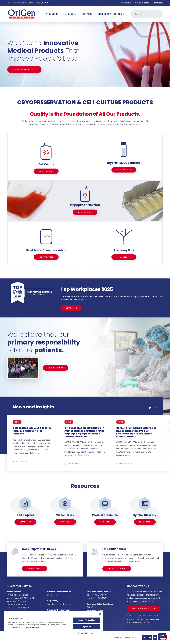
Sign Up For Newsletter (144, 608)
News (17, 422)
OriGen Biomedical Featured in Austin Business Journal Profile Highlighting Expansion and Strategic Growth (84, 432)
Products (52, 14)
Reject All (86, 627)
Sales (15, 601)
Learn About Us (56, 368)
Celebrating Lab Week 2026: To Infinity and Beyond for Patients (32, 431)
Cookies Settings (86, 633)
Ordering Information (111, 14)
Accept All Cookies (86, 620)
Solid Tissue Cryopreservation (46, 250)
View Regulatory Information (60, 604)
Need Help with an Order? (39, 549)
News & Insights (142, 3)
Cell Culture (46, 164)
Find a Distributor (114, 549)
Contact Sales (35, 569)
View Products (46, 171)
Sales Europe (93, 607)
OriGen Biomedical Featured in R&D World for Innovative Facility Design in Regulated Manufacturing (136, 432)
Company (87, 14)
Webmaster (52, 595)
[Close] (100, 614)
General (22, 601)
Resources (70, 14)
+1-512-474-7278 (19, 605)
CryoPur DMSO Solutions (124, 163)
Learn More (71, 308)
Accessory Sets (124, 250)
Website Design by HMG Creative (125, 638)
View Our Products (24, 69)
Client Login (158, 3)
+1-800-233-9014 (42, 3)
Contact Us (126, 3)
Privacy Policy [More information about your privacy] (32, 627)
